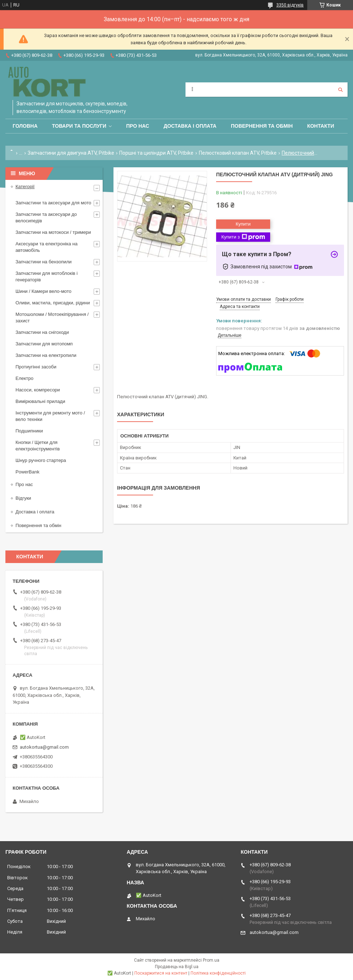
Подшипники (29, 431)
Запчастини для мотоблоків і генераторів (46, 276)
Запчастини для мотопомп (44, 344)
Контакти (321, 126)
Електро (24, 378)
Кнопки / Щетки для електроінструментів (38, 446)
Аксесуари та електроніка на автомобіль (46, 247)
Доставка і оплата (190, 126)
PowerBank (27, 472)
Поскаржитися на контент (161, 973)
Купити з (243, 237)
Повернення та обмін (262, 126)
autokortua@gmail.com (44, 747)
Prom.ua (211, 960)
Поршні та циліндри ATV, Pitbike (156, 153)
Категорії (25, 187)
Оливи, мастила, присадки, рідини (53, 303)
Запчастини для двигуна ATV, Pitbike (71, 153)
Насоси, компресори (38, 390)
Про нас (138, 126)
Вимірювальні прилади (40, 401)
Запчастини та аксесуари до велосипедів (46, 217)
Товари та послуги (79, 126)
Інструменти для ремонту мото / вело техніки (50, 416)
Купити (243, 224)
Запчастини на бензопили (44, 262)
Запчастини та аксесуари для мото (53, 203)
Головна (25, 126)
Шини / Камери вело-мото (43, 291)
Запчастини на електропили (46, 355)
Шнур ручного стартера (41, 460)
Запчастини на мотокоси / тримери (53, 232)
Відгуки (23, 498)
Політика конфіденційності (218, 973)
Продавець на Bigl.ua (177, 967)
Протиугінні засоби (36, 367)
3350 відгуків (290, 5)
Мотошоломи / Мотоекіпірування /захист (52, 317)
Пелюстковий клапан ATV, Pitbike (238, 153)
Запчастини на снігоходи (42, 332)
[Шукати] (340, 90)
